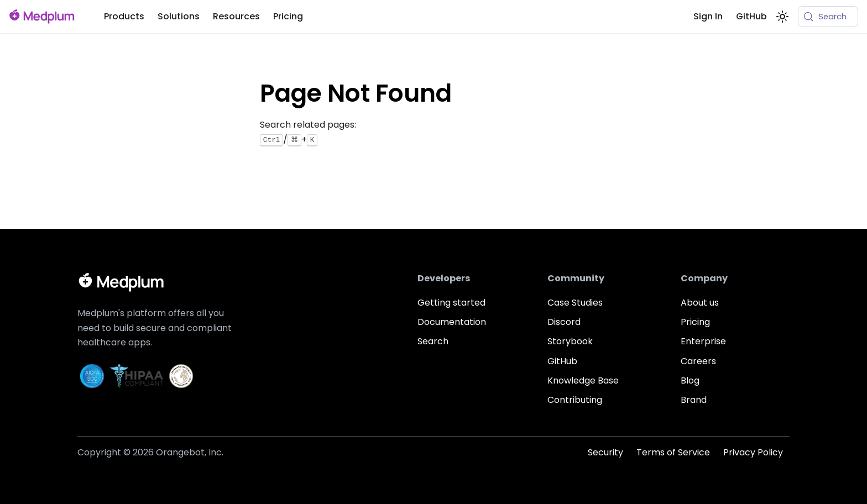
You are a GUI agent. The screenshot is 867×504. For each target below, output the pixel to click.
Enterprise (703, 341)
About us (700, 303)
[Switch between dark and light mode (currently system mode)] (782, 17)
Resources (236, 16)
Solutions (179, 16)
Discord (564, 322)
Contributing (575, 400)
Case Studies (575, 303)
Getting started (451, 303)
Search (433, 341)
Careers (698, 361)
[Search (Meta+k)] (828, 17)
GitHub (751, 16)
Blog (690, 380)
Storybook (570, 341)
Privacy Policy (753, 452)
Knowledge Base (583, 380)
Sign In (708, 16)
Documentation (452, 322)
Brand (694, 400)
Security (605, 452)
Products (124, 16)
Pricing (288, 16)
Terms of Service (673, 452)
